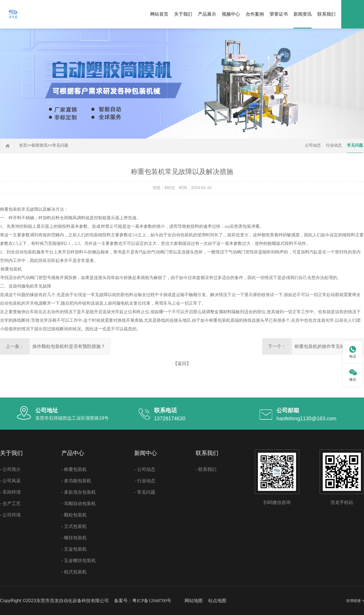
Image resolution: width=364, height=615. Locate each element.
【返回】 (182, 363)
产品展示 (207, 14)
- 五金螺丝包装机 (79, 560)
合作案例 (255, 14)
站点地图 (217, 601)
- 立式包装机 (74, 526)
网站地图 (194, 601)
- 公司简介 (10, 469)
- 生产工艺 (10, 504)
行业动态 (334, 145)
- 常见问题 (145, 492)
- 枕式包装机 (74, 572)
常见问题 (60, 145)
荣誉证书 (279, 14)
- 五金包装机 (74, 549)
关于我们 (183, 14)
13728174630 (170, 419)
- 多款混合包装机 (79, 492)
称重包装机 (11, 209)
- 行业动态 (145, 481)
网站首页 (159, 14)
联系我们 (326, 14)
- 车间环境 (10, 492)
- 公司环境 (10, 515)
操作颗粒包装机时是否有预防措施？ (69, 346)
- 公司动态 (145, 469)
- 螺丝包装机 (74, 538)
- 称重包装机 (74, 469)
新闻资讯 (303, 14)
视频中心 (231, 14)
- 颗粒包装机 (74, 515)
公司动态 (313, 145)
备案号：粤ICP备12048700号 (143, 601)
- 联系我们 (206, 469)
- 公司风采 (10, 481)
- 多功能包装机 (76, 481)
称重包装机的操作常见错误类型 (326, 346)
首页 (23, 145)
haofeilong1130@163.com (306, 419)
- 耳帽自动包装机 (79, 504)
